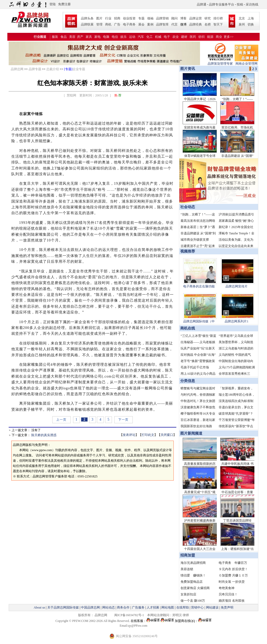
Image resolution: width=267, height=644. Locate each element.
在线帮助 (183, 607)
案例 (150, 24)
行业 (108, 18)
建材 (184, 37)
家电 (97, 37)
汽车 (141, 37)
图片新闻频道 (191, 433)
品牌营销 (162, 18)
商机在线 (188, 328)
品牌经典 (196, 24)
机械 (158, 37)
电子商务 (129, 24)
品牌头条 (87, 18)
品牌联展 (87, 24)
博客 (183, 18)
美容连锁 (187, 569)
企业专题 (79, 69)
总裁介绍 (53, 69)
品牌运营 (196, 18)
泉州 (242, 24)
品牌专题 (35, 69)
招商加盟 (188, 555)
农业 (176, 37)
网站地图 (168, 607)
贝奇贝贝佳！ (228, 594)
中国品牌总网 (90, 607)
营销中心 (197, 607)
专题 (141, 18)
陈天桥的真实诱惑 (44, 435)
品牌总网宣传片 (237, 286)
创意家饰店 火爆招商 (195, 588)
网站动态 (109, 607)
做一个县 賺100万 (193, 601)
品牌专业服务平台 (222, 4)
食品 (64, 37)
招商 (117, 18)
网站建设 (212, 607)
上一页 (61, 420)
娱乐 (124, 37)
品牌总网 (17, 69)
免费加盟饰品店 (192, 582)
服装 (55, 37)
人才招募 (153, 607)
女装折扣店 (188, 594)
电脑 (106, 37)
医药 (193, 37)
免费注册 (64, 4)
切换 (251, 24)
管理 (99, 24)
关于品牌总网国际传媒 (63, 607)
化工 (150, 37)
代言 (174, 24)
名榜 (208, 24)
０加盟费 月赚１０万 (233, 575)
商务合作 (123, 607)
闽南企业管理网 (247, 62)
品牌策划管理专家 (220, 62)
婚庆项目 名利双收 (232, 601)
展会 (141, 24)
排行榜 (218, 18)
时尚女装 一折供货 (232, 582)
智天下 (218, 24)
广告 (117, 24)
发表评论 (129, 435)
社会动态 (188, 207)
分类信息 (188, 381)
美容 (72, 37)
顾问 (174, 18)
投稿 (240, 4)
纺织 (202, 37)
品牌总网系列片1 (237, 321)
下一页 (123, 420)
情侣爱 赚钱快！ (193, 575)
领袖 (150, 18)
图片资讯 (187, 69)
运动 (132, 37)
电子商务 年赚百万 (233, 563)
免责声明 (227, 607)
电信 (115, 37)
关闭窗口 (167, 435)
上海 (251, 18)
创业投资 (129, 18)
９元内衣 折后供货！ (233, 569)
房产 (80, 37)
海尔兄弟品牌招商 (193, 563)
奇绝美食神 (227, 588)
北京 (242, 18)
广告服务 (138, 607)
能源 (210, 37)
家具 (89, 37)
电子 (167, 37)
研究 (208, 18)
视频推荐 (188, 251)
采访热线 (252, 4)
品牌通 (202, 4)
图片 (99, 18)
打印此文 (148, 435)
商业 (219, 37)
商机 (108, 24)
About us (39, 607)
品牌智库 (162, 24)
